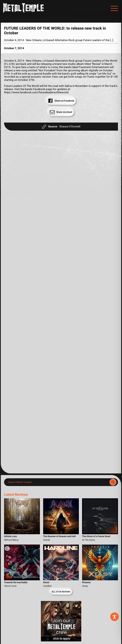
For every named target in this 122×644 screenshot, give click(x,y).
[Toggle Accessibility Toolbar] (114, 617)
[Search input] (58, 482)
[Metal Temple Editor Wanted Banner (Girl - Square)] (61, 641)
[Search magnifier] (113, 482)
